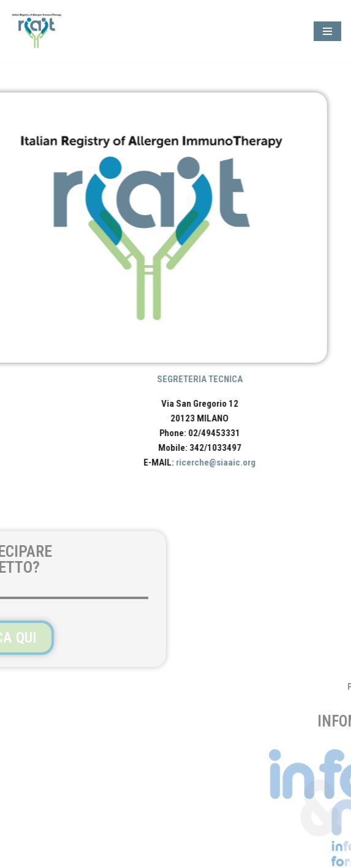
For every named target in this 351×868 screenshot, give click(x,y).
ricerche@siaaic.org (232, 462)
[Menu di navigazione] (327, 31)
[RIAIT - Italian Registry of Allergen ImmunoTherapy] (40, 31)
